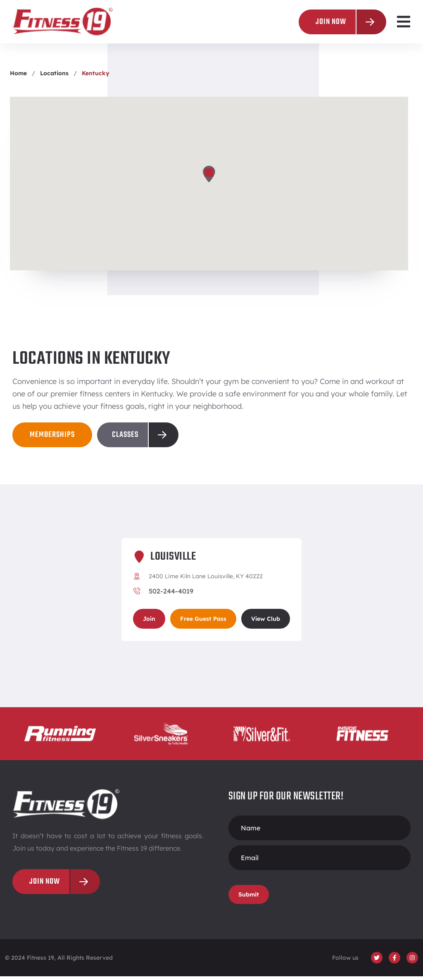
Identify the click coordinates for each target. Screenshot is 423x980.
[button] (403, 22)
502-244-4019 (171, 595)
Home (18, 77)
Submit (249, 898)
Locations (54, 77)
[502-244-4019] (137, 595)
